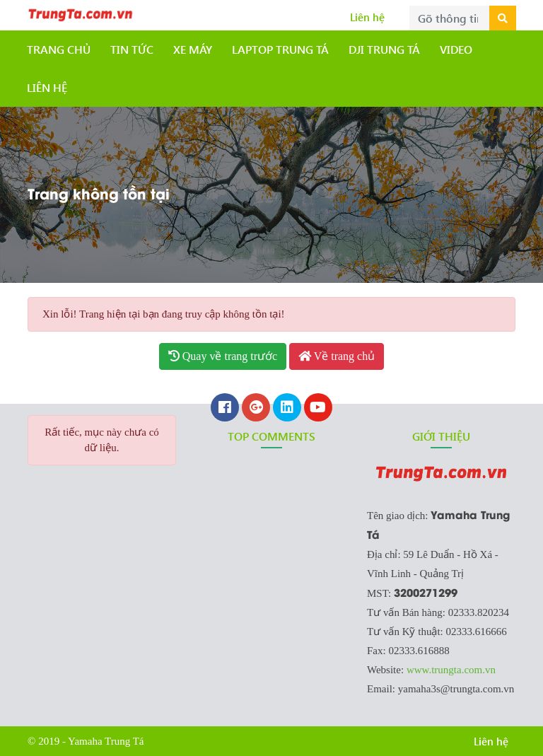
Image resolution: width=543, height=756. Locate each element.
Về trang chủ (337, 356)
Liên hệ (367, 17)
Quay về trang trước (223, 356)
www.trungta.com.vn (451, 670)
